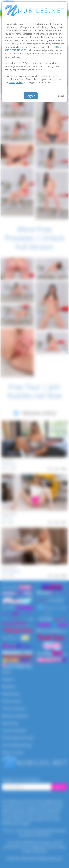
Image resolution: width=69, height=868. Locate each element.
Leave (61, 96)
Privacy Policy (16, 82)
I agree (31, 96)
